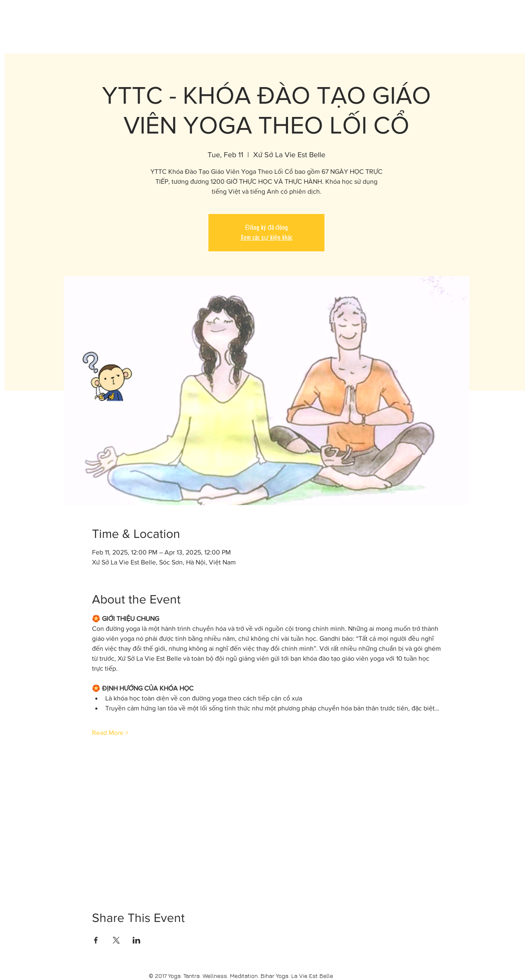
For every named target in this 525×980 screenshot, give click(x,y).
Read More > (110, 733)
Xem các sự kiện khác (267, 237)
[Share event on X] (116, 940)
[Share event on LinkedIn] (137, 940)
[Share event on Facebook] (96, 940)
